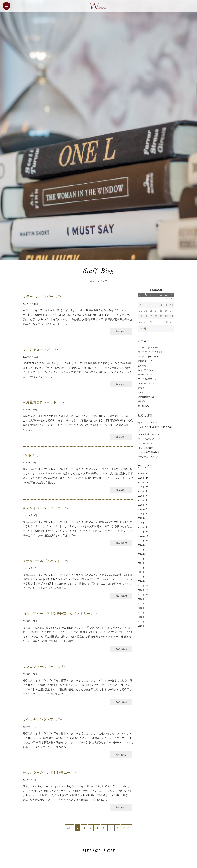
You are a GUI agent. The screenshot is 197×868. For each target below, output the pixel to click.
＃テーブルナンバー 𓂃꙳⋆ (42, 297)
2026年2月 (143, 473)
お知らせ (142, 366)
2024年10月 (143, 541)
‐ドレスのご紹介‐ (146, 448)
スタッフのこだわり (147, 370)
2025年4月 (143, 514)
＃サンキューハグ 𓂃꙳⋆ (41, 349)
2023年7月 (143, 608)
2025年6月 (143, 505)
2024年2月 (143, 577)
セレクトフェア (145, 374)
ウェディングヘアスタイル (150, 352)
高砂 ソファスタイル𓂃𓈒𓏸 (149, 423)
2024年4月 (143, 568)
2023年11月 (143, 590)
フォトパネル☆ (145, 443)
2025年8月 (143, 496)
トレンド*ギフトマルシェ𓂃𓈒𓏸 (152, 434)
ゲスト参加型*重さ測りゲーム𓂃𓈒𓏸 (154, 452)
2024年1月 (143, 581)
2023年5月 (143, 617)
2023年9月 (143, 599)
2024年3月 (143, 572)
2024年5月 (143, 563)
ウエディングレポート (148, 357)
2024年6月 (143, 559)
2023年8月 (143, 603)
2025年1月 (143, 527)
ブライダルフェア (146, 383)
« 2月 (143, 329)
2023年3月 (143, 626)
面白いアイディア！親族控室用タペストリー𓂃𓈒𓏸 (60, 614)
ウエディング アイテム (148, 348)
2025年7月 (143, 500)
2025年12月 (143, 478)
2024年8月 (143, 550)
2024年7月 (143, 554)
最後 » (127, 828)
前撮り (141, 388)
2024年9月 (143, 545)
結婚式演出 (143, 401)
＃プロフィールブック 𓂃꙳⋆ (44, 667)
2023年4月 (143, 622)
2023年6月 (143, 613)
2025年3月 (143, 518)
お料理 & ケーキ (145, 361)
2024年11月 (143, 536)
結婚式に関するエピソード (150, 397)
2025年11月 (143, 482)
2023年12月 (143, 586)
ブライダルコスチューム (149, 379)
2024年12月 (143, 532)
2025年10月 (143, 487)
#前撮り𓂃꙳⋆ (32, 455)
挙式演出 (142, 393)
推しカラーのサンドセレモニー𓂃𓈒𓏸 (50, 773)
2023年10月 (143, 595)
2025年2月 (143, 523)
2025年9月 (143, 491)
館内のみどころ (145, 406)
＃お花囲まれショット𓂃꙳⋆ (44, 402)
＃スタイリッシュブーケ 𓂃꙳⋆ (46, 508)
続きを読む (121, 331)
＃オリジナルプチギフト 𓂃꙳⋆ (46, 561)
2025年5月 (143, 509)
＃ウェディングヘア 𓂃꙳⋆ (42, 720)
